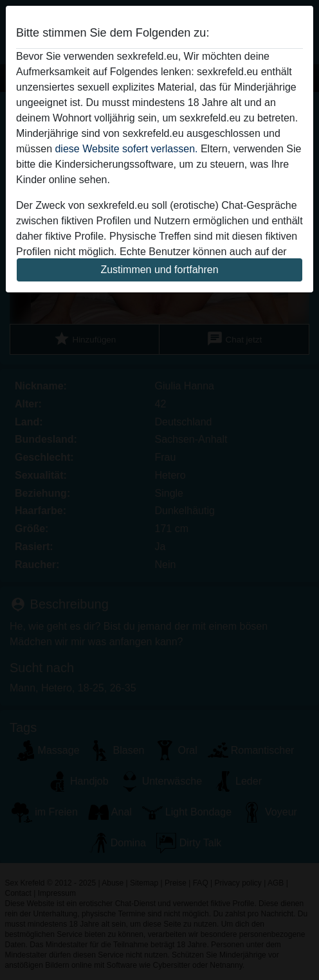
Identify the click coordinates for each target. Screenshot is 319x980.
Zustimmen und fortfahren (159, 270)
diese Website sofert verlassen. (126, 149)
